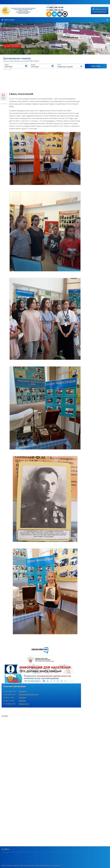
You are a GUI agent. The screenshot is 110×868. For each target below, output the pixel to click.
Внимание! (23, 672)
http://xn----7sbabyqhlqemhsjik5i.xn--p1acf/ (21, 11)
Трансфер (22, 681)
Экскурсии (22, 678)
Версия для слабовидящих (100, 10)
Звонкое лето (24, 684)
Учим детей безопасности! (28, 675)
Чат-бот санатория (12, 46)
